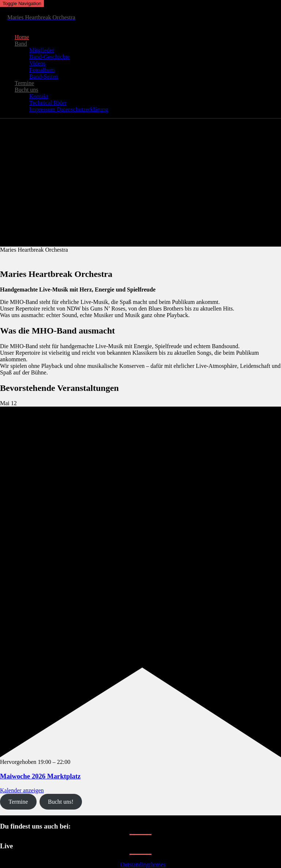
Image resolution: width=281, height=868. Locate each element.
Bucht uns (26, 90)
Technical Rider (48, 103)
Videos (37, 63)
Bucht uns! (61, 802)
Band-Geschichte (49, 57)
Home (22, 37)
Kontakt (39, 96)
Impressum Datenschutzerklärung (69, 109)
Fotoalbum (42, 70)
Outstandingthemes (143, 865)
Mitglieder (42, 50)
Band (21, 44)
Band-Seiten (44, 77)
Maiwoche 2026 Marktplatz (40, 776)
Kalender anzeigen (22, 790)
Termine (24, 83)
